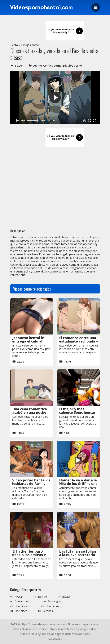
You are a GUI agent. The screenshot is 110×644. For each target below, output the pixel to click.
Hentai (14, 45)
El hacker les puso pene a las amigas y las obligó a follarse (29, 555)
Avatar (19, 597)
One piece (21, 611)
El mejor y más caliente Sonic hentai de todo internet (77, 412)
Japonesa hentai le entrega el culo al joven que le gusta (28, 341)
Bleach (66, 597)
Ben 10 (42, 597)
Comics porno (52, 66)
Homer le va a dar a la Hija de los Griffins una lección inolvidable (78, 484)
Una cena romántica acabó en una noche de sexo (30, 412)
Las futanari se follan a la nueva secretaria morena (77, 555)
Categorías (55, 639)
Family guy (54, 601)
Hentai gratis (23, 606)
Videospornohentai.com (42, 7)
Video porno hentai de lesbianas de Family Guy (31, 484)
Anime (37, 66)
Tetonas (48, 611)
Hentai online (54, 606)
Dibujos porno (30, 45)
